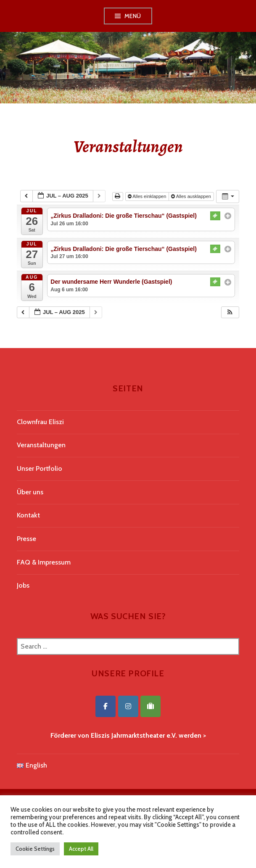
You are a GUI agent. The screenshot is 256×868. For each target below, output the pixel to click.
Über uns (30, 492)
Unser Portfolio (40, 468)
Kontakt (28, 515)
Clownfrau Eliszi (40, 422)
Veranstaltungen (41, 445)
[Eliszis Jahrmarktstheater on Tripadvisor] (150, 706)
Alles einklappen (148, 196)
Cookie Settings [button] (35, 849)
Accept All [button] (81, 849)
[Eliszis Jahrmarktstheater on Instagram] (128, 706)
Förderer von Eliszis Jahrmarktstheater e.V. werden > (128, 735)
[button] (230, 313)
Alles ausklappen (192, 196)
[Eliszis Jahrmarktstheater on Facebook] (106, 706)
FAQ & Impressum (44, 562)
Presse (26, 539)
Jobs (23, 585)
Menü (133, 16)
